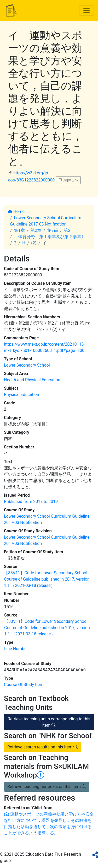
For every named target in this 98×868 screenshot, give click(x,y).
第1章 (19, 230)
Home (16, 211)
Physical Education (22, 395)
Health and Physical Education (32, 380)
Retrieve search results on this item (42, 747)
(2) (34, 243)
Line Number (16, 649)
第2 (67, 230)
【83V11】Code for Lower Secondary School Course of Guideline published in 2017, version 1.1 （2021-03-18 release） (47, 579)
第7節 (53, 230)
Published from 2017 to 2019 (31, 502)
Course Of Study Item (24, 685)
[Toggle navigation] (87, 10)
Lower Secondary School (27, 365)
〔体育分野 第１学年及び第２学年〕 (50, 237)
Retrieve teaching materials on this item (47, 787)
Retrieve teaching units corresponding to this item (49, 722)
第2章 (36, 230)
